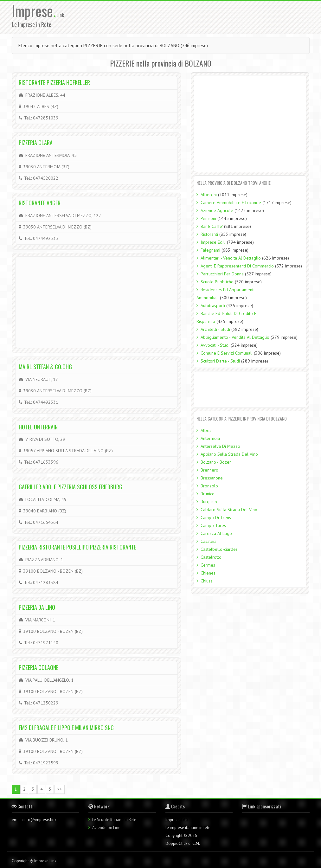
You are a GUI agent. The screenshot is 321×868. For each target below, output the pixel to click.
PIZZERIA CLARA (36, 143)
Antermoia (210, 438)
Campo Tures (213, 525)
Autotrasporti (213, 305)
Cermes (208, 565)
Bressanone (212, 478)
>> (60, 789)
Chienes (208, 573)
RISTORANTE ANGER (40, 203)
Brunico (208, 494)
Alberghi (209, 195)
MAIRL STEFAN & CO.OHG (45, 367)
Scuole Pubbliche (217, 282)
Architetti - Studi (215, 329)
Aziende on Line (106, 828)
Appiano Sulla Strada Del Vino (229, 454)
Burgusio (209, 502)
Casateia (209, 541)
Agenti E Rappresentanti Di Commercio (237, 266)
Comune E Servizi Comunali (227, 353)
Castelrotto (211, 557)
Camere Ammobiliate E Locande (231, 203)
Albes (206, 430)
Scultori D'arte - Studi (220, 361)
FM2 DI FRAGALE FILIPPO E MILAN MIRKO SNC (66, 728)
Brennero (209, 470)
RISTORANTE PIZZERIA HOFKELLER (54, 82)
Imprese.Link (45, 861)
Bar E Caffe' (212, 226)
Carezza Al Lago (216, 533)
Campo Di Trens (216, 518)
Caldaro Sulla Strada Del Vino (229, 510)
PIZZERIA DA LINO (37, 607)
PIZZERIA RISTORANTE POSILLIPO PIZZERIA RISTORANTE (77, 547)
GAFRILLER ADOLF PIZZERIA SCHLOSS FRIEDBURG (71, 487)
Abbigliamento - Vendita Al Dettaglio (235, 337)
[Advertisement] (204, 17)
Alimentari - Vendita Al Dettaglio (231, 258)
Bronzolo (209, 486)
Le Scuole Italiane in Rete (114, 820)
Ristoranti (209, 234)
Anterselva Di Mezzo (220, 446)
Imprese (34, 11)
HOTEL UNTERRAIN (38, 427)
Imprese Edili (213, 242)
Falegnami (210, 250)
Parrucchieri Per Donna (222, 274)
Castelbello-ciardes (219, 549)
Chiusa (207, 581)
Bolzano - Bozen (216, 462)
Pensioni (208, 218)
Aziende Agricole (217, 210)
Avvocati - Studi (215, 345)
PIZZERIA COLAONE (39, 667)
